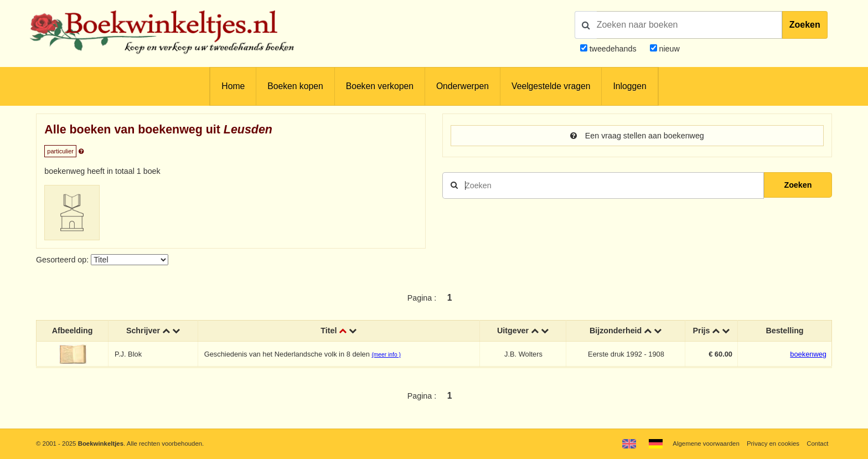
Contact (817, 443)
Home (233, 86)
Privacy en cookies (773, 443)
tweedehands (613, 49)
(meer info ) (386, 355)
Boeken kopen (295, 86)
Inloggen (629, 86)
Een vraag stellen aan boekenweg (637, 136)
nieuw (668, 49)
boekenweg (808, 354)
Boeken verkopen (380, 86)
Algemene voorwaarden (706, 443)
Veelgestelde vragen (551, 86)
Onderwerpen (463, 86)
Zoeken (805, 25)
